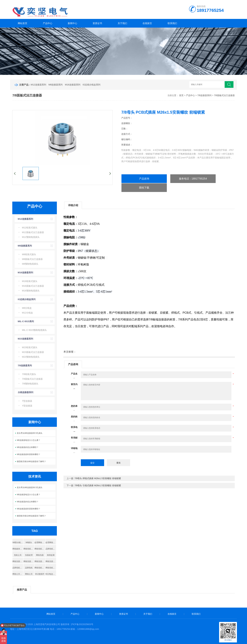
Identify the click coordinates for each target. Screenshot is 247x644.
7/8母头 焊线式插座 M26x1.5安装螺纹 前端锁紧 (98, 478)
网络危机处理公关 (29, 549)
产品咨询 (144, 179)
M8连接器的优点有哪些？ (28, 447)
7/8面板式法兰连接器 (224, 95)
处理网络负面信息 (51, 542)
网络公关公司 (18, 574)
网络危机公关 (51, 568)
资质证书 (97, 23)
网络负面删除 (18, 561)
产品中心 (48, 23)
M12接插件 (40, 574)
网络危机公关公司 (40, 568)
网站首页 (23, 23)
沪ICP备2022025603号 (82, 624)
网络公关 (29, 574)
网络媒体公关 (18, 549)
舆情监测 (51, 555)
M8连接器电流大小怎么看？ (29, 440)
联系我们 (172, 23)
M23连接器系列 (25, 339)
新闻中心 (72, 23)
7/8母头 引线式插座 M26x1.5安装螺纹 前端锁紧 (98, 485)
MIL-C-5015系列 (26, 321)
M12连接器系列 (39, 85)
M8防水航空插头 (18, 542)
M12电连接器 (51, 574)
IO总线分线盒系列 (92, 85)
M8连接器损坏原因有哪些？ (29, 454)
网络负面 (40, 555)
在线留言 (147, 23)
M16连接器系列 (73, 85)
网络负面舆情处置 (51, 561)
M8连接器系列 (56, 85)
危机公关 (18, 555)
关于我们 (122, 23)
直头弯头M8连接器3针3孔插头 (30, 433)
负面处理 (29, 555)
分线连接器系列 (26, 392)
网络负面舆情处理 (40, 561)
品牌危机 (29, 568)
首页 (181, 95)
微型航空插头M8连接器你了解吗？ (31, 461)
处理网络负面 (40, 542)
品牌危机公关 (18, 568)
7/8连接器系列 (204, 95)
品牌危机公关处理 (51, 549)
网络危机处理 (40, 549)
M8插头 (29, 542)
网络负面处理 (29, 561)
